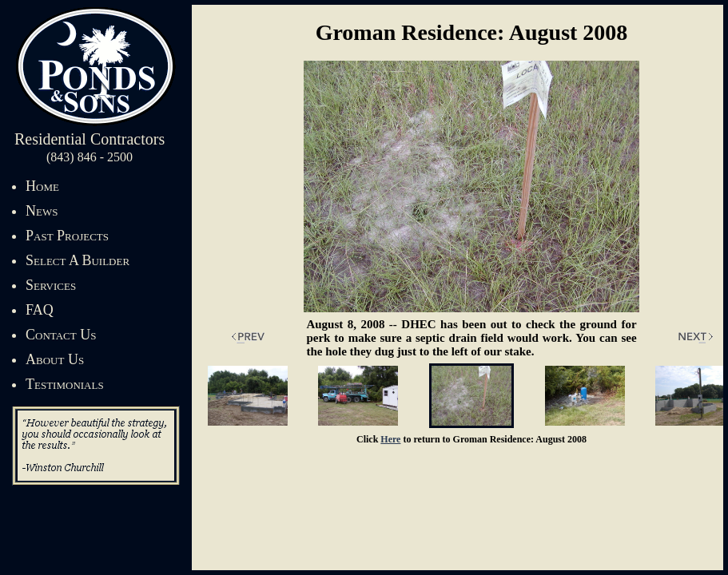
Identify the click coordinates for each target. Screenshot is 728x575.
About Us (55, 359)
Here (390, 439)
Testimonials (65, 384)
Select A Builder (78, 260)
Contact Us (61, 335)
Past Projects (67, 236)
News (42, 211)
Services (51, 285)
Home (42, 186)
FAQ (40, 310)
